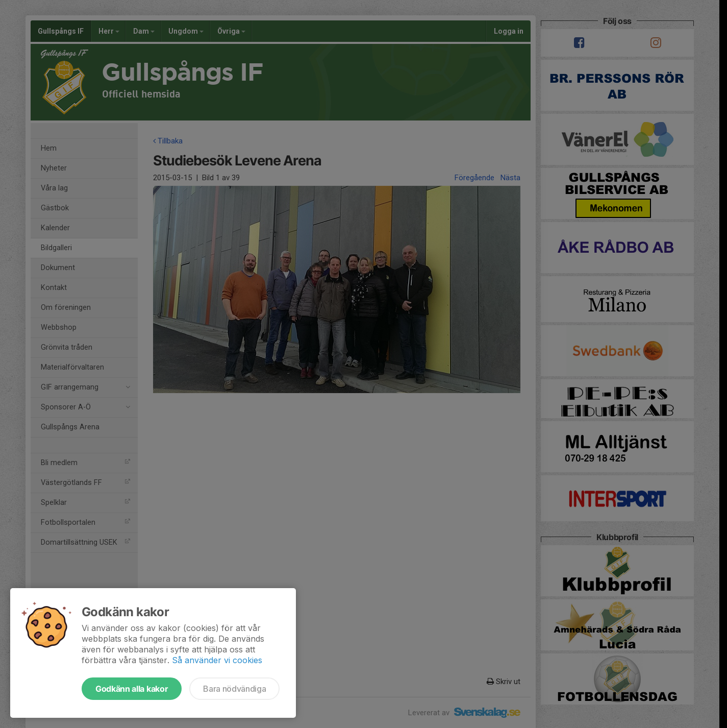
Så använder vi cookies (217, 660)
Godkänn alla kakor (132, 689)
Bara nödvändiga (234, 689)
